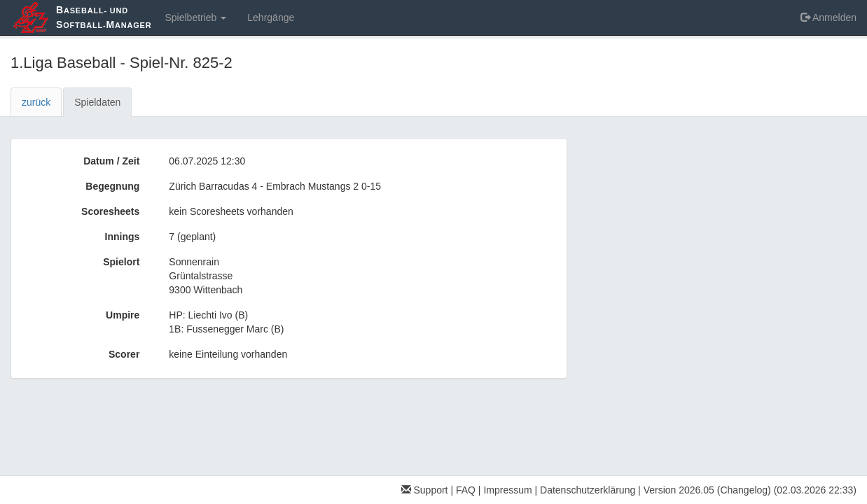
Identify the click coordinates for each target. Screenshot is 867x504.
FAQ (466, 490)
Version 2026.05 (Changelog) (707, 490)
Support (425, 490)
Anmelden (828, 17)
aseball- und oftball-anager (104, 17)
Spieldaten (97, 102)
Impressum (507, 490)
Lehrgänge (271, 17)
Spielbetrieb (195, 17)
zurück (36, 102)
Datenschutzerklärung (588, 490)
